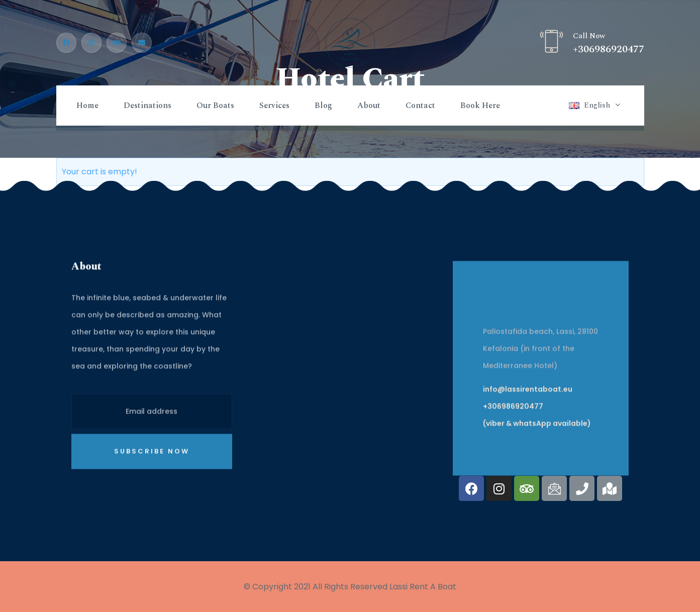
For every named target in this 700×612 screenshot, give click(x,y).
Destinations (147, 106)
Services (274, 106)
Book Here (480, 106)
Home (87, 106)
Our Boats (215, 106)
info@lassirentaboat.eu (528, 421)
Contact (420, 106)
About (369, 106)
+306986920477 (609, 49)
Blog (323, 106)
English (597, 105)
